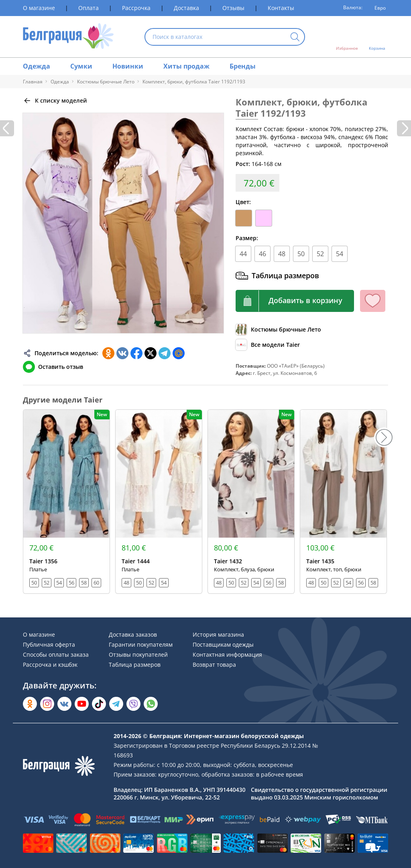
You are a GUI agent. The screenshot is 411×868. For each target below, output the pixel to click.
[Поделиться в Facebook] (136, 353)
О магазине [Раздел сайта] (39, 8)
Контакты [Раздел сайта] (281, 8)
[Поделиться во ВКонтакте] (122, 353)
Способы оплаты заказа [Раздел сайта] (56, 655)
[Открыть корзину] (377, 37)
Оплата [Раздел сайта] (89, 8)
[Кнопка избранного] (373, 301)
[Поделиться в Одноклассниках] (108, 353)
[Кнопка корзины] (295, 301)
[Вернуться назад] (55, 101)
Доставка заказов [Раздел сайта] (133, 634)
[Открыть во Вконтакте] (64, 704)
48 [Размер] (282, 254)
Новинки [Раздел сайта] (128, 66)
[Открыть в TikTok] (99, 704)
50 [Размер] (301, 254)
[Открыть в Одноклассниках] (30, 704)
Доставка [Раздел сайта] (186, 8)
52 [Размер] (320, 254)
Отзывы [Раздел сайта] (233, 8)
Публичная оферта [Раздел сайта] (49, 644)
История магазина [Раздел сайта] (218, 634)
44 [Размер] (243, 254)
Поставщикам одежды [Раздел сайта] (223, 644)
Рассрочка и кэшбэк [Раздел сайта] (50, 665)
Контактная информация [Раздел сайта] (227, 655)
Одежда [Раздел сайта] (37, 66)
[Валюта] (377, 8)
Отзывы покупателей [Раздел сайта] (138, 655)
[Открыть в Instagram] (47, 704)
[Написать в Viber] (133, 704)
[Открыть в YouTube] (82, 704)
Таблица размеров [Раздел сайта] (135, 665)
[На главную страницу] (68, 37)
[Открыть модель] (66, 502)
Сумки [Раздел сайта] (81, 66)
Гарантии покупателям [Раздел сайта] (141, 644)
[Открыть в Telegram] (116, 704)
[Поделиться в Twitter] (151, 353)
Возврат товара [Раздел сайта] (214, 665)
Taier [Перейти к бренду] (247, 113)
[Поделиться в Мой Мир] (179, 353)
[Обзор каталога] (278, 330)
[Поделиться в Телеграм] (165, 353)
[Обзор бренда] (268, 345)
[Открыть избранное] (347, 37)
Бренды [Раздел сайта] (243, 66)
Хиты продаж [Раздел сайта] (186, 66)
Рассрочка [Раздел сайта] (136, 8)
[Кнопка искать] (295, 37)
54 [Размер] (340, 254)
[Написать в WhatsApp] (151, 704)
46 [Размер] (262, 254)
